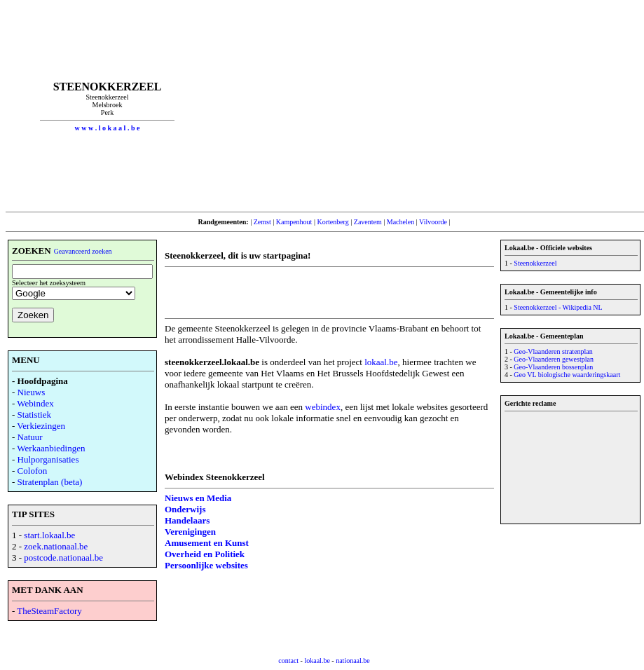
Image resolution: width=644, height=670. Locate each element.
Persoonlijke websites (206, 565)
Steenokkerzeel (535, 263)
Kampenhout (294, 222)
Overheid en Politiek (205, 554)
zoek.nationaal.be (56, 546)
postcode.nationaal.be (63, 558)
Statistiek (34, 415)
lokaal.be (381, 362)
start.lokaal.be (49, 535)
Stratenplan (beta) (50, 482)
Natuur (30, 437)
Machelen (400, 222)
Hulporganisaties (48, 459)
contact (288, 661)
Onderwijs (185, 509)
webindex (323, 407)
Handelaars (187, 520)
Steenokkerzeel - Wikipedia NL (558, 307)
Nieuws (32, 392)
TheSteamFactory (49, 611)
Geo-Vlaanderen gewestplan (554, 359)
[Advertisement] (426, 106)
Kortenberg (333, 222)
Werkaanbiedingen (51, 448)
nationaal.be (353, 661)
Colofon (33, 471)
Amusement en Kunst (207, 543)
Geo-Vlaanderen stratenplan (553, 351)
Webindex (35, 403)
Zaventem (368, 222)
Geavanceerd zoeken (83, 251)
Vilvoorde (433, 222)
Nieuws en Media (198, 498)
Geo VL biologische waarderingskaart (567, 375)
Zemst (262, 222)
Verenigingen (190, 532)
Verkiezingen (41, 426)
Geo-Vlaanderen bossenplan (553, 367)
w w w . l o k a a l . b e (108, 128)
